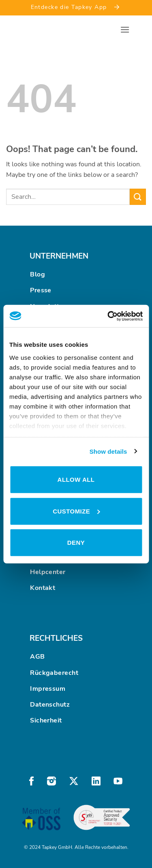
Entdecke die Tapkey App (76, 7)
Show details (108, 451)
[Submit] (138, 197)
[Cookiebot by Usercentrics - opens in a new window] (108, 316)
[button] (125, 29)
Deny (76, 543)
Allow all (76, 480)
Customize (76, 511)
